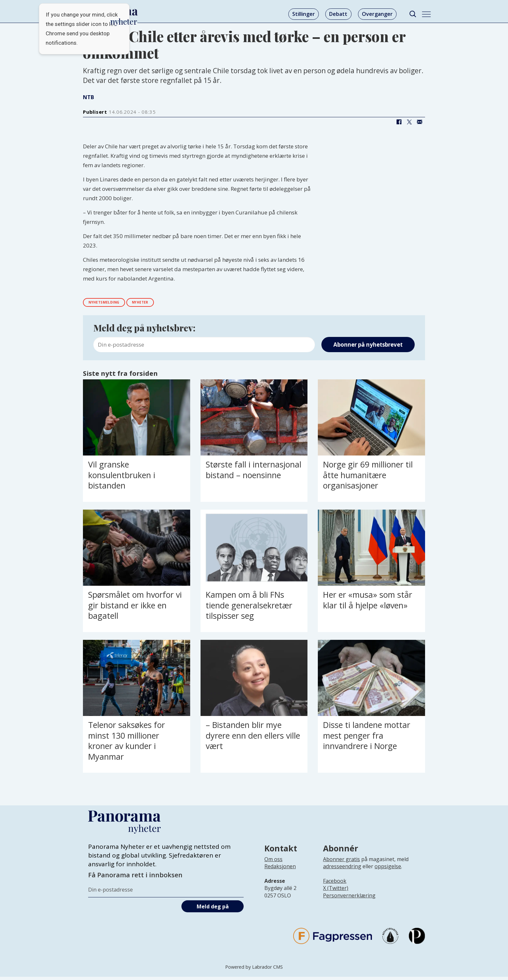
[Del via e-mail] (420, 122)
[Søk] (413, 14)
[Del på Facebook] (399, 122)
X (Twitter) (336, 892)
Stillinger (304, 14)
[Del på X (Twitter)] (409, 122)
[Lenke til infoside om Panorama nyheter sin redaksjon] (280, 875)
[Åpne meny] (426, 14)
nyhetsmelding (112, 304)
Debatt (338, 14)
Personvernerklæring (349, 899)
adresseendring (342, 870)
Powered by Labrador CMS (254, 970)
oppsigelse (388, 870)
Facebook (335, 884)
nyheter (160, 304)
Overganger (377, 14)
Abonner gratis (341, 862)
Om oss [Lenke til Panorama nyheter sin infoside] (273, 862)
